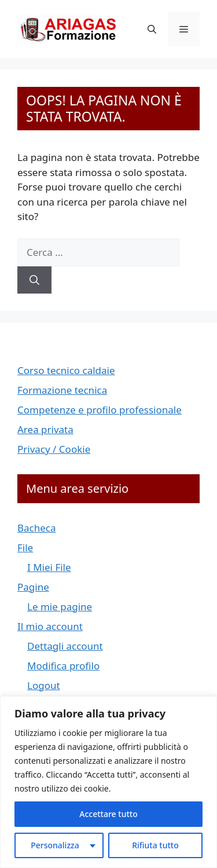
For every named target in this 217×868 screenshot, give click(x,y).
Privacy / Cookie (54, 449)
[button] (152, 29)
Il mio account (50, 626)
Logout (44, 685)
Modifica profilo (63, 666)
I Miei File (49, 567)
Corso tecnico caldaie (66, 370)
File (25, 547)
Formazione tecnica (62, 390)
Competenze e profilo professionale (100, 410)
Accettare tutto (108, 814)
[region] (108, 782)
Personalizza (55, 845)
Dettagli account (65, 646)
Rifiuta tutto (155, 845)
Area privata (45, 429)
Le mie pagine (60, 607)
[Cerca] (34, 280)
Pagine (33, 587)
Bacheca (37, 528)
